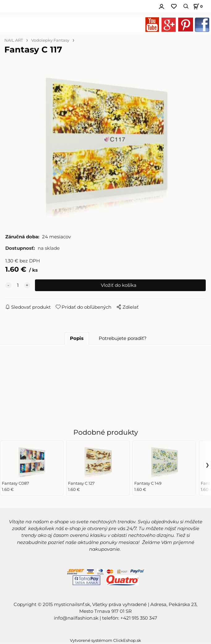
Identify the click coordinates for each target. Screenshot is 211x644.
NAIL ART (14, 40)
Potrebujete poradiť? (123, 339)
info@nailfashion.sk (76, 618)
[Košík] (197, 6)
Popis (77, 339)
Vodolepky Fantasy (50, 40)
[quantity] (18, 286)
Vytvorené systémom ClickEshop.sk (105, 641)
